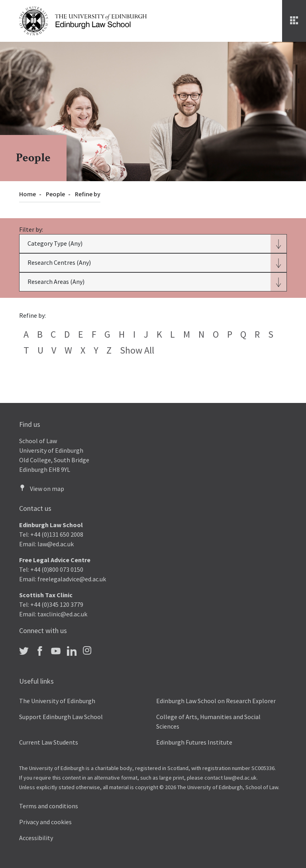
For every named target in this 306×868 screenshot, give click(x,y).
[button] (153, 244)
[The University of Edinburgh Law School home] (83, 20)
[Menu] (294, 21)
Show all (137, 350)
